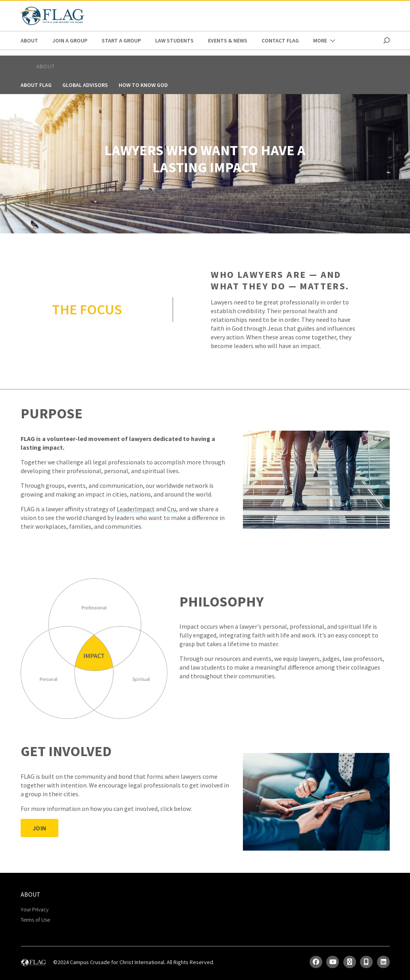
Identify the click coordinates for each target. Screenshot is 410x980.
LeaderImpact (136, 509)
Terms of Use (35, 920)
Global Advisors (85, 85)
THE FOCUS (87, 309)
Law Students (174, 40)
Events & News (228, 40)
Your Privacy (35, 909)
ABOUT (29, 40)
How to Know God (143, 85)
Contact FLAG (280, 40)
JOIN (39, 828)
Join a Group (70, 40)
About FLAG (36, 85)
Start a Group (121, 40)
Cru (172, 509)
